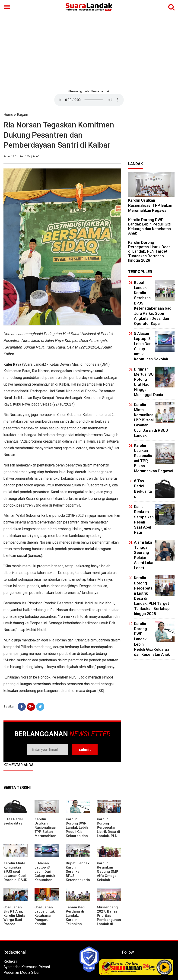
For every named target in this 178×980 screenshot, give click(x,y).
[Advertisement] (89, 51)
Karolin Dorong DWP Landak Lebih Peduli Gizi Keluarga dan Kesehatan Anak (77, 832)
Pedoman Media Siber (22, 972)
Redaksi (10, 961)
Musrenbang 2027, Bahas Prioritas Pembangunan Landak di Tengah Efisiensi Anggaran (109, 922)
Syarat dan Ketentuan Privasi (27, 967)
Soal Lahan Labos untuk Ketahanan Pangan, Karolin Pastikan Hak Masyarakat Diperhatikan (45, 922)
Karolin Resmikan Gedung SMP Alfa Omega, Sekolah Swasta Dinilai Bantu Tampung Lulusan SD (108, 880)
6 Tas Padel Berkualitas (13, 821)
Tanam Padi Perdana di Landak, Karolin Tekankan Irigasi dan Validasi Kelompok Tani (78, 922)
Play (165, 967)
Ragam (22, 115)
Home (8, 115)
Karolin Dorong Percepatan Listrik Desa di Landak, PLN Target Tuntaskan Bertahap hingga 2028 (108, 836)
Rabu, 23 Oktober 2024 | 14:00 (21, 157)
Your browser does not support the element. (89, 100)
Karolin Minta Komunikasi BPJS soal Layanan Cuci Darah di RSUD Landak (15, 874)
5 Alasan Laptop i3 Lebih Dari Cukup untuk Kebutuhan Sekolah (45, 874)
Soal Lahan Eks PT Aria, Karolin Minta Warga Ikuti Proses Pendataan (14, 918)
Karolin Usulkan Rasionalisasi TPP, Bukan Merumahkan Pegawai (46, 830)
